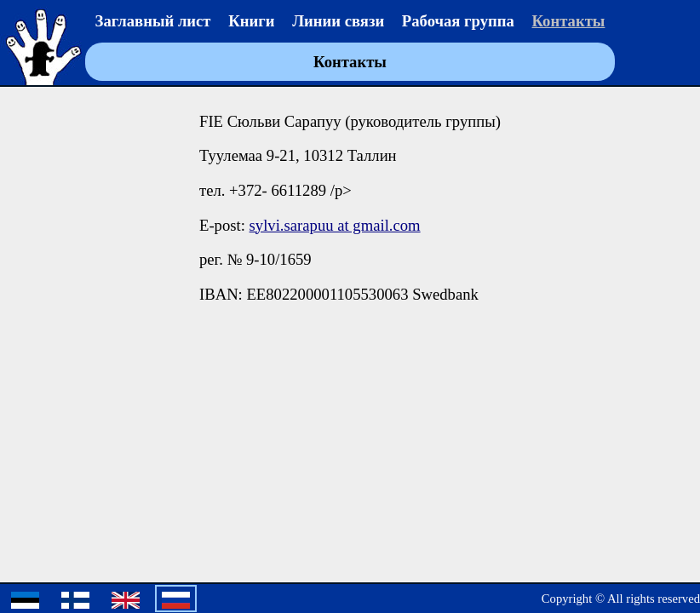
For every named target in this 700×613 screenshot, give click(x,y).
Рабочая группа (458, 21)
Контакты (569, 21)
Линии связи (338, 21)
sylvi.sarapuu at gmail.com (335, 225)
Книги (251, 21)
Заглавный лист (153, 21)
